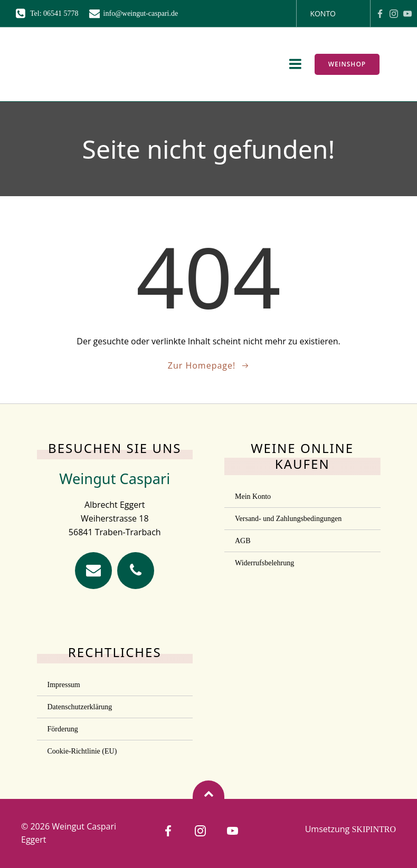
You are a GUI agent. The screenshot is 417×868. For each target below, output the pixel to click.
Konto (323, 13)
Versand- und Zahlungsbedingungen (288, 519)
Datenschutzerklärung (80, 707)
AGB (243, 541)
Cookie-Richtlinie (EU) (82, 751)
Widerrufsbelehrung (264, 563)
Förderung (63, 729)
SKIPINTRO (374, 829)
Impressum (64, 685)
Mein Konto (253, 496)
